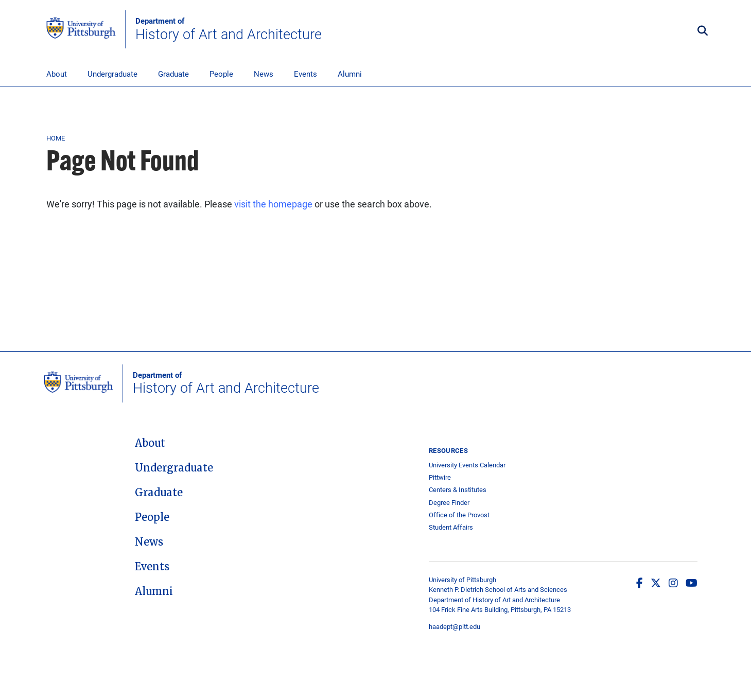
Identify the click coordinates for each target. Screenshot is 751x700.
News (264, 74)
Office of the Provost (459, 515)
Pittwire (440, 477)
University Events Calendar (467, 465)
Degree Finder (449, 503)
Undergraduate (112, 74)
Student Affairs (451, 527)
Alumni (350, 74)
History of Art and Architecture (229, 29)
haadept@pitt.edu (455, 626)
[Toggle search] (703, 31)
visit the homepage (273, 204)
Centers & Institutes (458, 490)
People (221, 74)
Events (305, 74)
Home (56, 138)
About (57, 74)
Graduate (173, 74)
